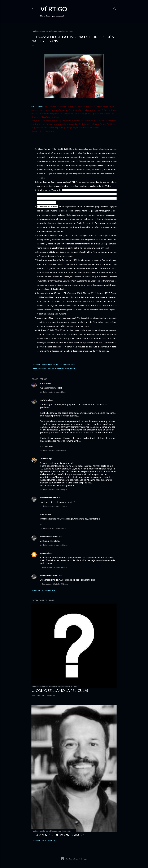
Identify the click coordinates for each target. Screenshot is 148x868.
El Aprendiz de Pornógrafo (58, 835)
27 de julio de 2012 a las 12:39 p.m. (54, 506)
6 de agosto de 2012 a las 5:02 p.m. (54, 584)
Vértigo (54, 9)
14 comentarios (49, 840)
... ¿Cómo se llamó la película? (60, 690)
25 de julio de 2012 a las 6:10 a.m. (53, 392)
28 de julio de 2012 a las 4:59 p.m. (53, 528)
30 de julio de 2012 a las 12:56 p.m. (54, 545)
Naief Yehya (37, 107)
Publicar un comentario (44, 591)
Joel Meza (44, 459)
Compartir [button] (36, 364)
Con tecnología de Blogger (74, 859)
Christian (44, 383)
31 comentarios (49, 696)
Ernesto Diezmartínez (49, 498)
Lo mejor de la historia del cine (52, 368)
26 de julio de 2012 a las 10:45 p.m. (54, 490)
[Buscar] (115, 8)
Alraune (44, 553)
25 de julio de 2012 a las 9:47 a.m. (53, 451)
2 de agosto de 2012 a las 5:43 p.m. (54, 567)
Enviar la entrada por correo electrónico (58, 364)
